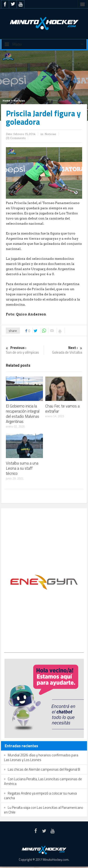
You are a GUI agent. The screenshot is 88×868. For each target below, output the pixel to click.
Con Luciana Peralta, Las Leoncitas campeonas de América (43, 781)
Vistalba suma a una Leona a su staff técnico (22, 468)
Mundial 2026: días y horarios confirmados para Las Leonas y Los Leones (41, 757)
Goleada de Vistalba (64, 350)
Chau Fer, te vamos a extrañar (62, 409)
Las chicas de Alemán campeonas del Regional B (44, 769)
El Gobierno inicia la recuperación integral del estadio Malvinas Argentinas (23, 414)
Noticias (19, 101)
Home (6, 101)
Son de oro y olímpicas (24, 350)
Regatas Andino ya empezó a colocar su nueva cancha (40, 796)
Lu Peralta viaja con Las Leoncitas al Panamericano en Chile (44, 810)
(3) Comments (16, 138)
